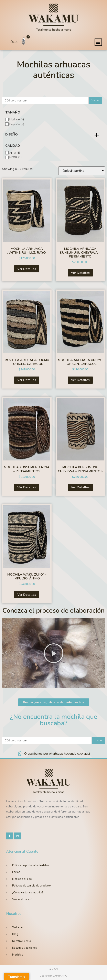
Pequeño (15, 124)
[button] (98, 42)
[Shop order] (82, 171)
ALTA (13, 153)
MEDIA (13, 158)
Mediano (15, 120)
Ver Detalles (27, 269)
